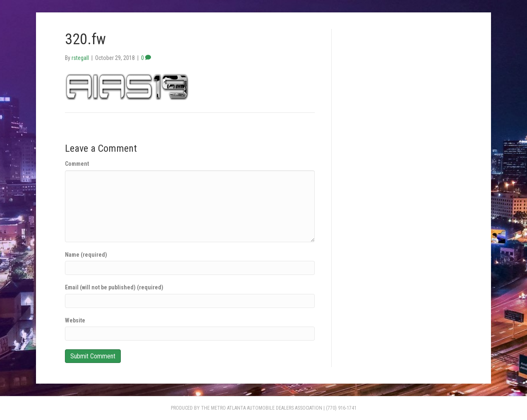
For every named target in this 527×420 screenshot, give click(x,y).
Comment (77, 164)
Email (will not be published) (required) (114, 287)
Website (75, 320)
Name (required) (86, 255)
